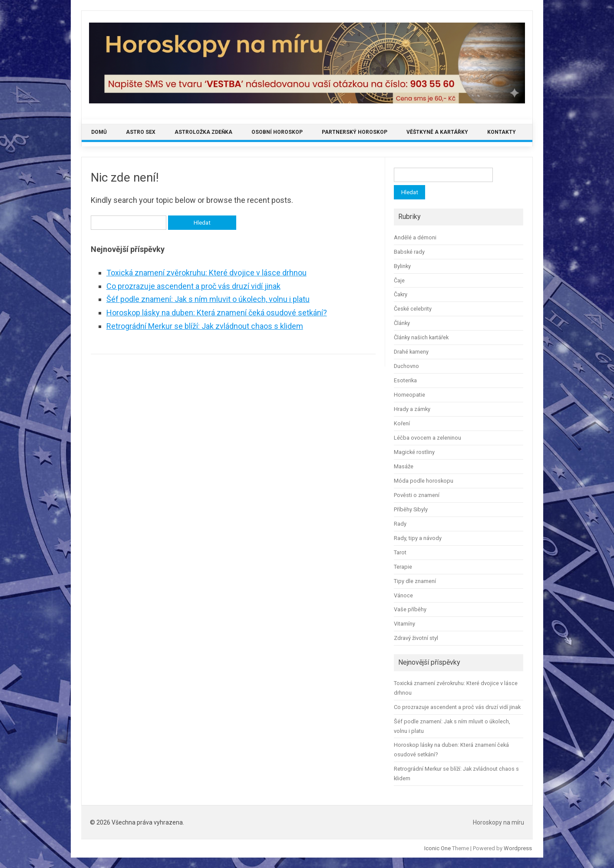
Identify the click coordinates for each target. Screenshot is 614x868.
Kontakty (502, 132)
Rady (400, 524)
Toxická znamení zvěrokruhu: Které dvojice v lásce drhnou (206, 273)
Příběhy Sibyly (411, 509)
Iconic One (437, 848)
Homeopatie (409, 395)
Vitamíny (404, 624)
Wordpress (518, 848)
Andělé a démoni (415, 237)
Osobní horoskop (277, 132)
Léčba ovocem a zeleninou (427, 438)
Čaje (399, 280)
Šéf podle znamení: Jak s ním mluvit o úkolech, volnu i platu (208, 299)
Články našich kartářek (421, 337)
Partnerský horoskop (355, 132)
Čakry (401, 294)
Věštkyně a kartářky (437, 132)
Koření (402, 423)
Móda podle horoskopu (424, 481)
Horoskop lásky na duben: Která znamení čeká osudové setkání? (217, 313)
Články (402, 323)
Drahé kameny (411, 352)
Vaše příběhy (410, 609)
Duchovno (406, 366)
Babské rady (409, 252)
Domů (99, 132)
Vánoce (403, 595)
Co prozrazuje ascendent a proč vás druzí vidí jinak (193, 286)
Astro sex (141, 132)
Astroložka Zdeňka (203, 132)
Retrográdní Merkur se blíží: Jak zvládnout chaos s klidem (205, 326)
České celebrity (413, 309)
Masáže (404, 466)
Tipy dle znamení (415, 581)
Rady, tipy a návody (418, 538)
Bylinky (402, 266)
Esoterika (405, 380)
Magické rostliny (414, 452)
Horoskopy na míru (498, 822)
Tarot (400, 552)
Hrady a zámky (412, 409)
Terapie (403, 567)
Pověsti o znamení (417, 495)
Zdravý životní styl (416, 638)
